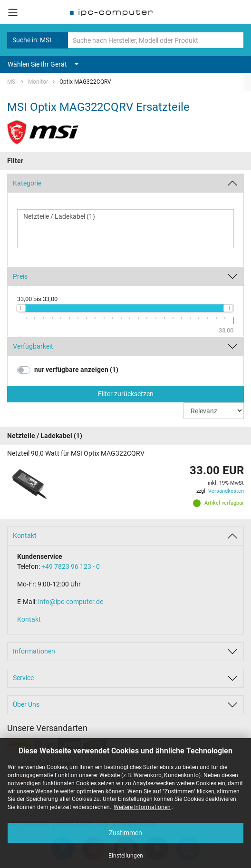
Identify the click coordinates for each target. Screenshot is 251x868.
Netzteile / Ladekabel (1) (125, 217)
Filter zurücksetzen (126, 394)
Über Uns (26, 704)
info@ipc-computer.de (71, 602)
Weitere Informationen (142, 807)
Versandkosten (226, 491)
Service (23, 678)
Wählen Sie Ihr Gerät (43, 64)
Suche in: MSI (38, 40)
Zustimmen (125, 833)
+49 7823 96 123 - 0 (71, 566)
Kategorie (27, 183)
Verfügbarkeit (33, 346)
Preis (20, 276)
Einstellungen (126, 856)
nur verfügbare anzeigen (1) (76, 370)
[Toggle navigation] (13, 12)
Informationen (34, 651)
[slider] (21, 308)
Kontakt (25, 536)
